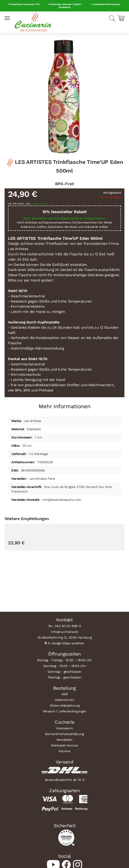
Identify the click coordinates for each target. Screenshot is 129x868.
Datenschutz (64, 700)
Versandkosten (39, 204)
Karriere (64, 751)
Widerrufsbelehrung (65, 705)
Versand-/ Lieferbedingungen (64, 711)
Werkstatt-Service (64, 745)
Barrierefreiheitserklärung (64, 734)
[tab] (64, 405)
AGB (65, 694)
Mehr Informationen (65, 406)
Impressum (65, 728)
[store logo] (33, 22)
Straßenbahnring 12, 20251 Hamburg (65, 637)
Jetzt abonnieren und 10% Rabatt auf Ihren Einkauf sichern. (64, 218)
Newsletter (65, 740)
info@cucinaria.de (64, 632)
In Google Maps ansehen (66, 643)
